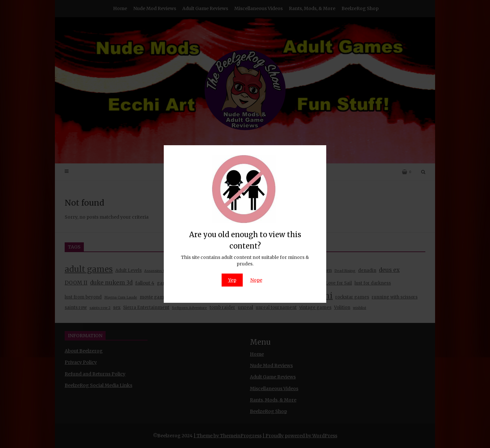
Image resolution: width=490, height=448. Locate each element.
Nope (256, 280)
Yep (232, 280)
